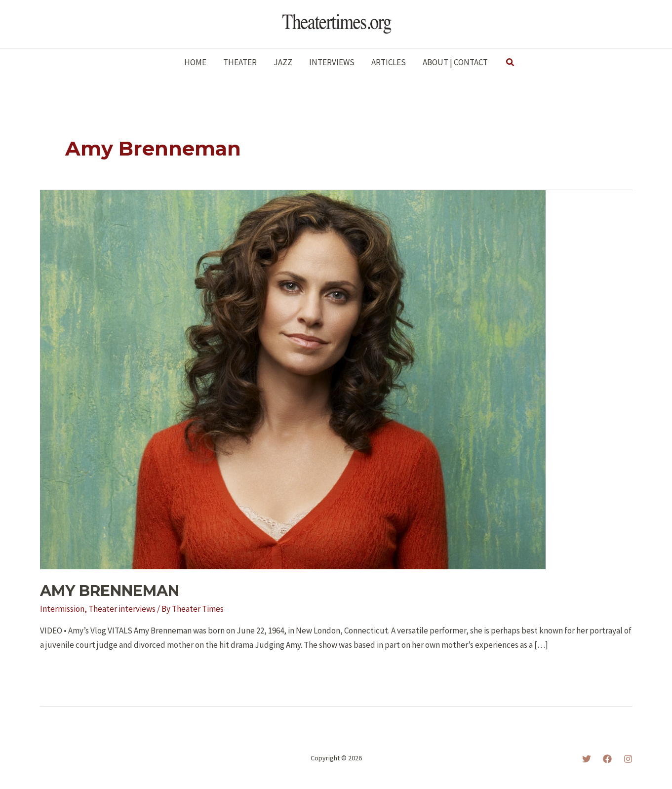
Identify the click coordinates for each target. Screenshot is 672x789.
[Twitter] (587, 759)
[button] (511, 63)
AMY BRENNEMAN (110, 591)
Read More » (68, 671)
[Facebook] (607, 759)
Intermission (62, 609)
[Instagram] (628, 759)
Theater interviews (122, 609)
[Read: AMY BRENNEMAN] (293, 379)
